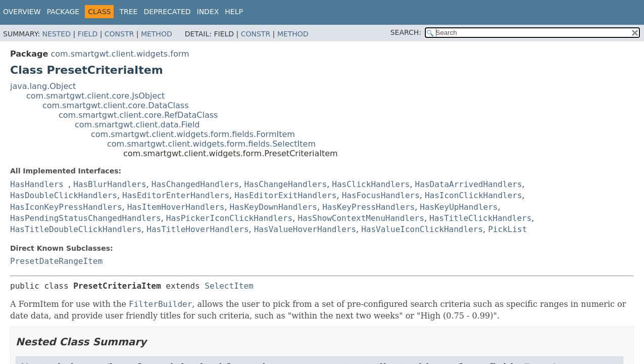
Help (234, 12)
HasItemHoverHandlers (176, 207)
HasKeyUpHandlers (459, 207)
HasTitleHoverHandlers (197, 229)
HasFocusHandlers (381, 195)
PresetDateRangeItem (56, 261)
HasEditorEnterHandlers (176, 195)
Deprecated (167, 12)
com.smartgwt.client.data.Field (137, 125)
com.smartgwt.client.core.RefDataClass (138, 115)
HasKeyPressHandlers (368, 207)
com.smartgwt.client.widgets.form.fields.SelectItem (211, 144)
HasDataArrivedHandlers (469, 184)
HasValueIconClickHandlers (422, 229)
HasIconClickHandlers (474, 195)
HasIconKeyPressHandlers (66, 207)
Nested (57, 34)
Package (63, 12)
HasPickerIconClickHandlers (229, 218)
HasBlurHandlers (110, 184)
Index (208, 12)
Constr (119, 34)
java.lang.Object (43, 86)
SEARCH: (406, 32)
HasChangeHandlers (285, 184)
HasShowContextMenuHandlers (361, 218)
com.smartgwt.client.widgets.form (120, 54)
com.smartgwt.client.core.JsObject (95, 96)
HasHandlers (37, 184)
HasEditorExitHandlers (285, 195)
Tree (128, 12)
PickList (507, 229)
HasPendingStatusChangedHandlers (86, 218)
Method (157, 34)
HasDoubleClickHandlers (64, 195)
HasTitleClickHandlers (480, 218)
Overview (22, 12)
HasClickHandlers (371, 184)
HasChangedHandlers (195, 184)
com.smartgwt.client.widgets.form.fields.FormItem (193, 134)
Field (88, 34)
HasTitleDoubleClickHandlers (76, 229)
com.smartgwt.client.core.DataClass (116, 105)
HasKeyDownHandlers (274, 207)
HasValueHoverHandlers (305, 229)
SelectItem (229, 286)
